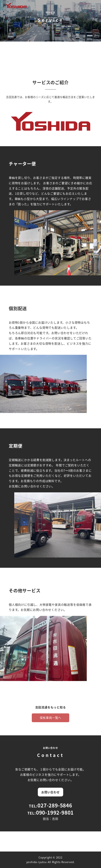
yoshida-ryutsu (37, 862)
